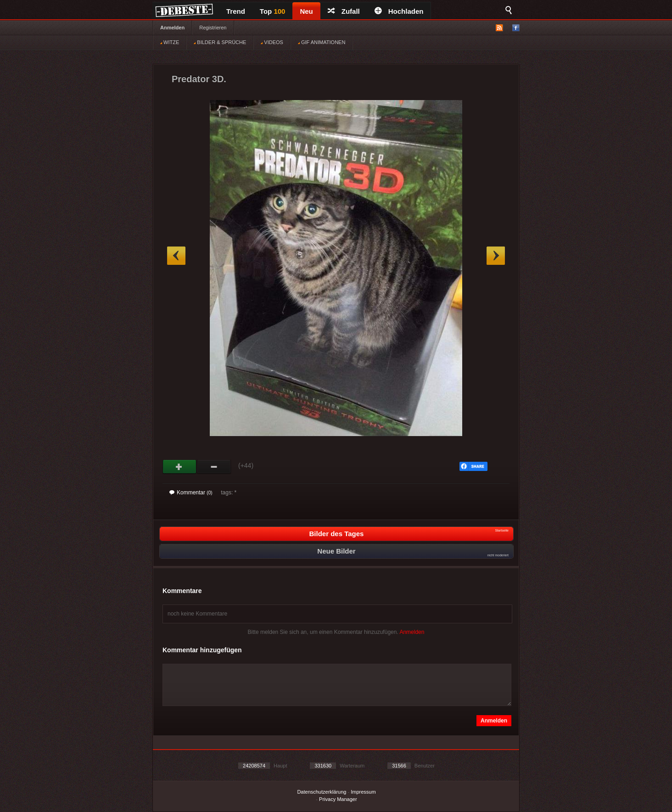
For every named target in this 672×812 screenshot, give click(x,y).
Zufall (344, 11)
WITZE (170, 42)
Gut (180, 467)
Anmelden (172, 28)
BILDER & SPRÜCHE (220, 42)
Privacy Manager (338, 799)
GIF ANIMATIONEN (322, 42)
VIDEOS (272, 42)
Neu (306, 11)
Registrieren (213, 28)
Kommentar (191, 493)
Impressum (363, 792)
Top (273, 11)
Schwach (214, 467)
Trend (236, 11)
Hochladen (399, 11)
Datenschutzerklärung (322, 792)
